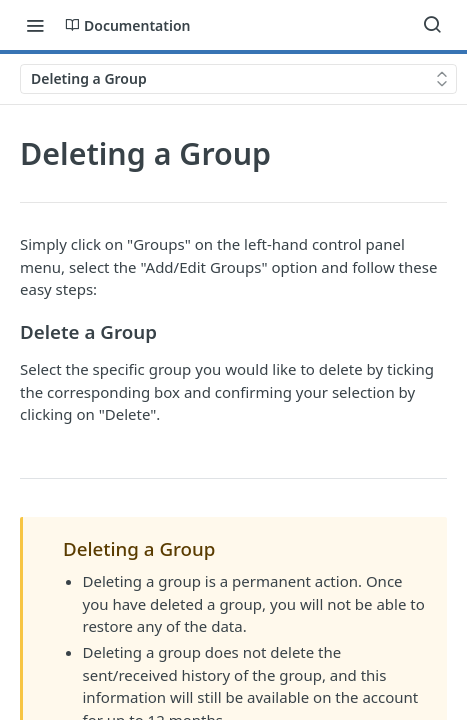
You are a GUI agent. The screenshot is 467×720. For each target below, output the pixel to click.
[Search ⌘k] (432, 25)
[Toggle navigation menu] (35, 25)
